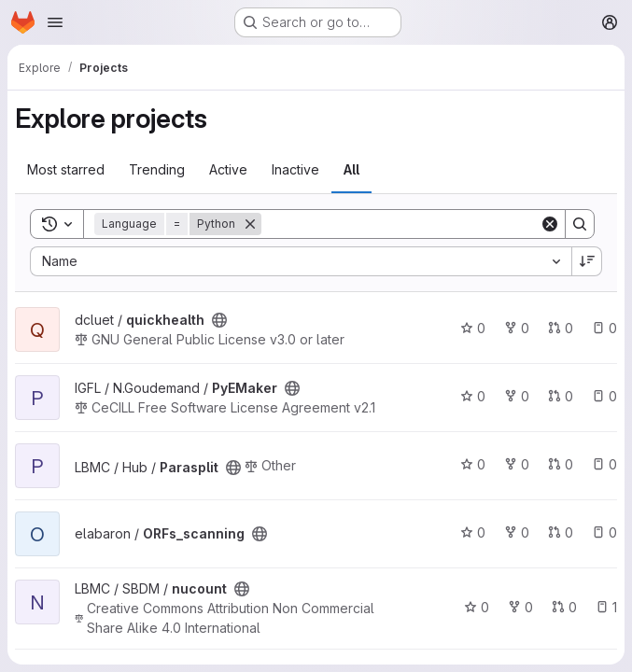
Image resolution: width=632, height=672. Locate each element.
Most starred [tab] (66, 169)
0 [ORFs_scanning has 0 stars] (473, 532)
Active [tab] (228, 169)
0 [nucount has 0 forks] (520, 607)
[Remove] (250, 224)
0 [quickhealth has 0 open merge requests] (561, 328)
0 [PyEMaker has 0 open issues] (604, 396)
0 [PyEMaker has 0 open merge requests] (561, 396)
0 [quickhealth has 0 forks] (517, 328)
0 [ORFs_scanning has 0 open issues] (604, 532)
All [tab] (351, 169)
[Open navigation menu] (55, 22)
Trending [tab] (157, 169)
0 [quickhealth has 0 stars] (473, 328)
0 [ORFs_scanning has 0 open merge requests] (561, 532)
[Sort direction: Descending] (587, 261)
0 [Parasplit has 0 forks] (517, 464)
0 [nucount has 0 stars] (477, 607)
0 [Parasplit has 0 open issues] (604, 464)
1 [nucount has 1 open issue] (606, 607)
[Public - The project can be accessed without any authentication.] (219, 320)
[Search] (400, 224)
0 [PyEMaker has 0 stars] (473, 396)
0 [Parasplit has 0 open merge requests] (561, 464)
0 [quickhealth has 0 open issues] (604, 328)
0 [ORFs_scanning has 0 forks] (517, 532)
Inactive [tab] (295, 169)
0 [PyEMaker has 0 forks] (517, 396)
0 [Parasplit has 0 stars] (473, 464)
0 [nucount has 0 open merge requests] (564, 607)
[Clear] (550, 224)
